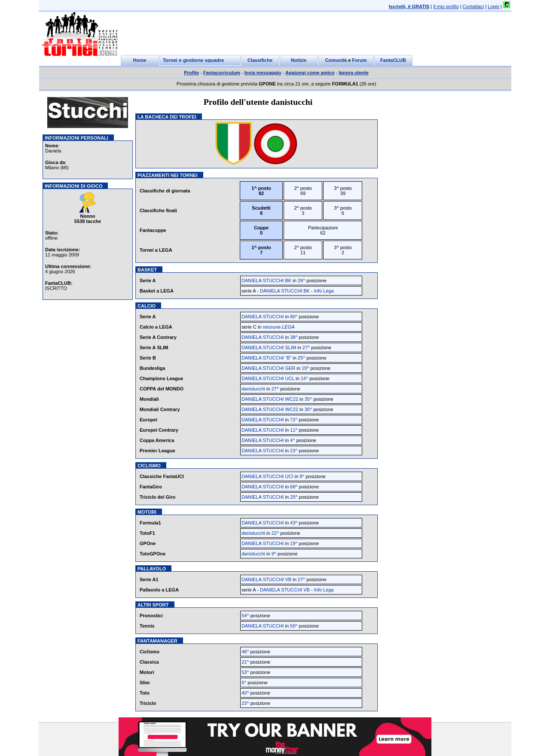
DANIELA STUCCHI (263, 317)
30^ (308, 409)
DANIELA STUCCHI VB (266, 579)
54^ (245, 616)
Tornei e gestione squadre (194, 60)
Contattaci (474, 6)
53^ (245, 672)
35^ (308, 399)
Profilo (191, 73)
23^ (294, 451)
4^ (292, 440)
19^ (305, 368)
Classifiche (260, 60)
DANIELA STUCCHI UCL (268, 378)
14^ (304, 378)
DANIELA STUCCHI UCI (267, 476)
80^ (294, 317)
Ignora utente (354, 73)
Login (493, 6)
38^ (294, 337)
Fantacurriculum (222, 73)
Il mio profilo (446, 6)
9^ (302, 476)
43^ (294, 523)
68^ (294, 487)
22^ (275, 533)
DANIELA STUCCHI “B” (266, 358)
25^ (301, 358)
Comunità (336, 60)
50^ (294, 626)
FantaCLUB (393, 60)
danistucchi (253, 389)
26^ (301, 280)
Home (140, 60)
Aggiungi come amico (310, 73)
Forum (359, 60)
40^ (245, 693)
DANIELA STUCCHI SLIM (269, 348)
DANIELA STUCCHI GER (268, 368)
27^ (306, 348)
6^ (244, 683)
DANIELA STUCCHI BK (266, 280)
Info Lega (324, 291)
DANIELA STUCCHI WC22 (270, 399)
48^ (245, 652)
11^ (294, 430)
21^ (245, 662)
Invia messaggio (263, 73)
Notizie (299, 60)
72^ (294, 420)
